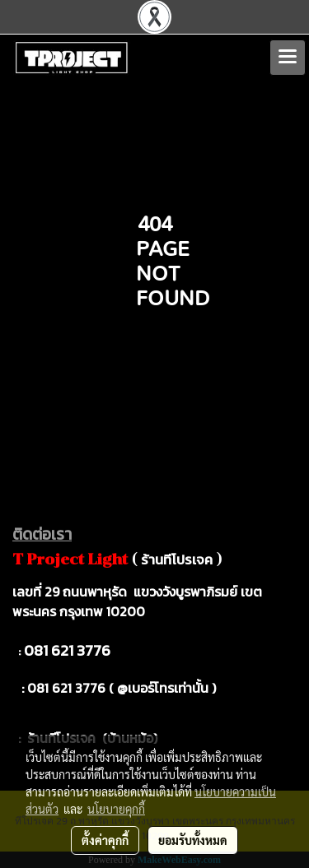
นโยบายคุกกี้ (116, 809)
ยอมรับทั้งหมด (193, 840)
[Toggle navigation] (288, 58)
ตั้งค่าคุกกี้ (105, 840)
